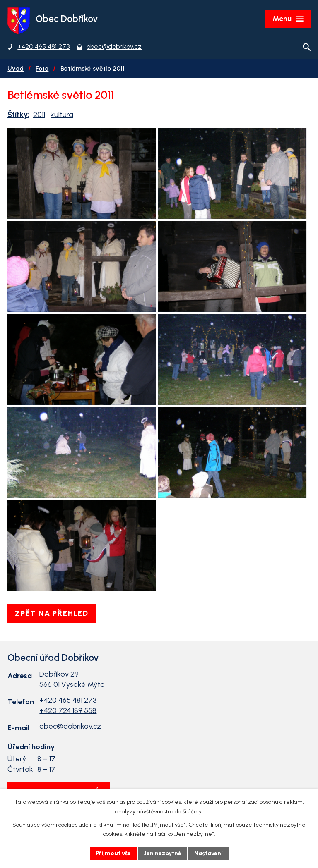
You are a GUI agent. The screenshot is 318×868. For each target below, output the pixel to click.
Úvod (16, 68)
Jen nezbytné (163, 853)
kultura (62, 115)
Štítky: (18, 115)
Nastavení (208, 853)
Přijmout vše (113, 853)
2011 (39, 115)
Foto (42, 68)
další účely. (189, 812)
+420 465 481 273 (68, 700)
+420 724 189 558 (68, 710)
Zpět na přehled (52, 613)
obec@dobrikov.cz (70, 726)
